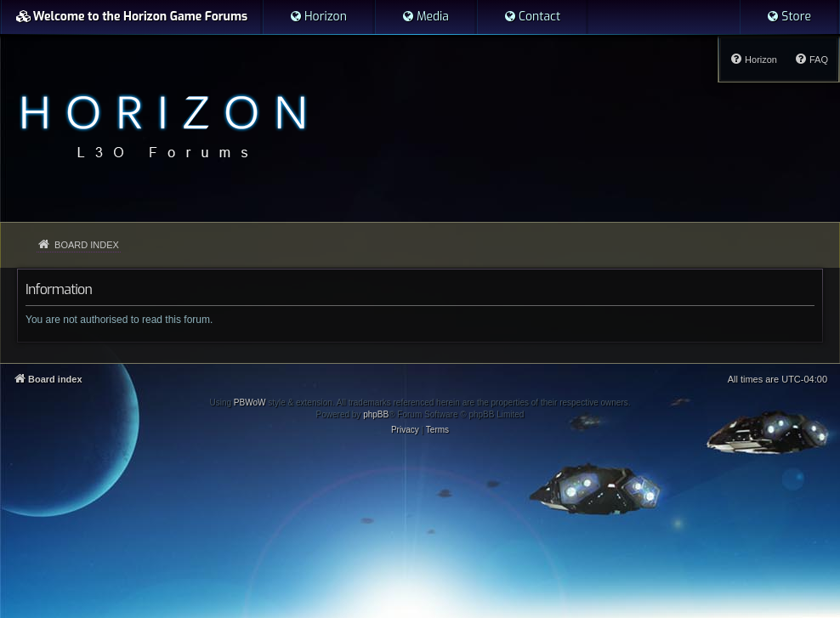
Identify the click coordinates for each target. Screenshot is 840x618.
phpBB (376, 414)
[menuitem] (318, 17)
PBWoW (250, 403)
